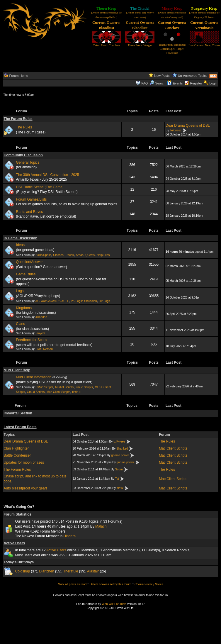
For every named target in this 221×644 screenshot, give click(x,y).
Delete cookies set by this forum (110, 584)
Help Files (103, 255)
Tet (117, 479)
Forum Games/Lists (32, 199)
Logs (20, 291)
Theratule (71, 571)
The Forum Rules (18, 119)
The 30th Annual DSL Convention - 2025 (48, 175)
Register (196, 83)
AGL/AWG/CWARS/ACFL (52, 301)
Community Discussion (23, 155)
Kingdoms (24, 308)
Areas (80, 255)
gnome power (120, 455)
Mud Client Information (34, 377)
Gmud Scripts (36, 392)
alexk (120, 488)
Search (157, 83)
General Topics (28, 162)
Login (214, 83)
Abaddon (41, 317)
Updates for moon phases (24, 462)
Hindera (69, 536)
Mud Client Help (17, 370)
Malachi (101, 526)
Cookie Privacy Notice (149, 584)
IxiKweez (176, 130)
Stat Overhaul (44, 349)
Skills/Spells (43, 255)
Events (175, 83)
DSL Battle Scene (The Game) (40, 187)
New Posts (162, 76)
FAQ (144, 83)
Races (70, 255)
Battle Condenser (17, 455)
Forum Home (19, 76)
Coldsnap (23, 571)
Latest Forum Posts (20, 427)
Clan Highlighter (16, 448)
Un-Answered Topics (193, 76)
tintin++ (77, 392)
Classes (58, 255)
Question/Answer (29, 262)
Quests (90, 255)
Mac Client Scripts (58, 392)
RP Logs (104, 301)
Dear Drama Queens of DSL (188, 126)
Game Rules (26, 274)
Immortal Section (18, 413)
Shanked (122, 449)
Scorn (119, 469)
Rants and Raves (30, 212)
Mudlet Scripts (64, 387)
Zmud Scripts (84, 387)
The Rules (24, 127)
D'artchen (47, 571)
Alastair (93, 571)
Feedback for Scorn (32, 340)
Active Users (15, 543)
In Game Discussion (21, 238)
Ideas (20, 245)
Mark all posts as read (72, 584)
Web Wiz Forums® (114, 604)
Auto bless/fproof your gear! (25, 488)
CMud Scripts (44, 387)
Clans (21, 324)
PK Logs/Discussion (84, 301)
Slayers (40, 333)
